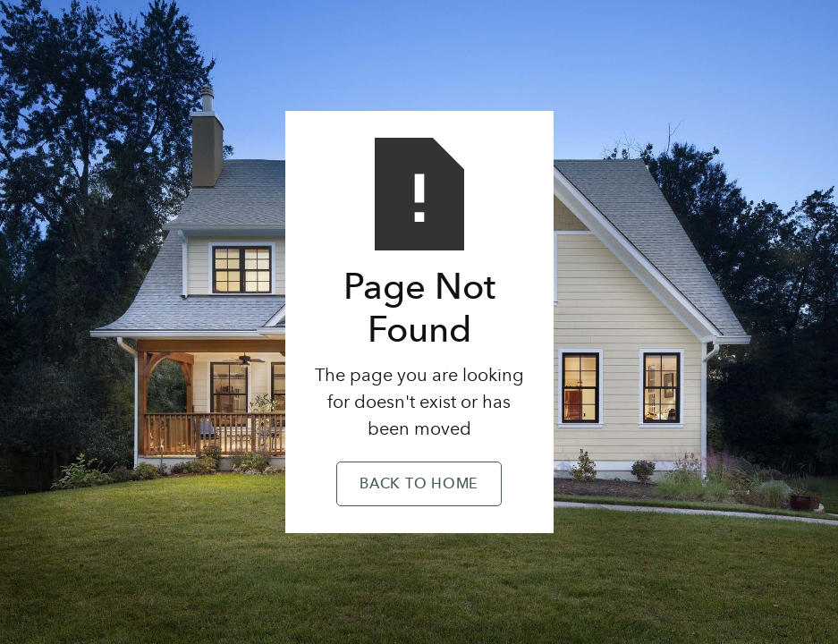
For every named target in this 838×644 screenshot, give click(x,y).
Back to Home (419, 485)
